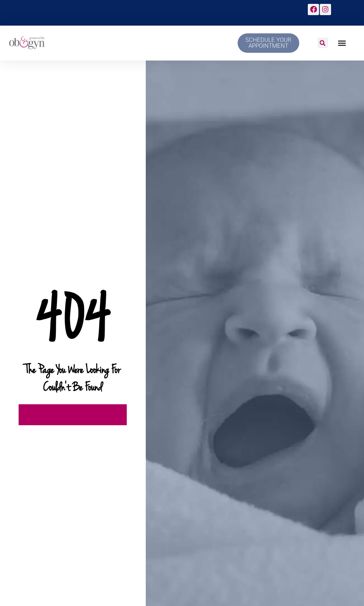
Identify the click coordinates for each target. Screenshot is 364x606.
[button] (323, 43)
